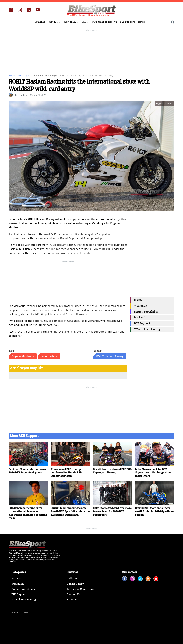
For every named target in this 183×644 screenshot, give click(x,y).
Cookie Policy (75, 584)
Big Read (40, 22)
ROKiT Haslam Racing (110, 356)
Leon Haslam (49, 356)
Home (12, 76)
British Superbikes (146, 312)
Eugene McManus (23, 356)
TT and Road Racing (104, 22)
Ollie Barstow (20, 95)
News (141, 22)
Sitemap (72, 600)
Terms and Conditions (80, 589)
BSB (85, 22)
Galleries (72, 579)
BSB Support (127, 22)
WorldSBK (71, 22)
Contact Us (74, 594)
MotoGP (55, 22)
